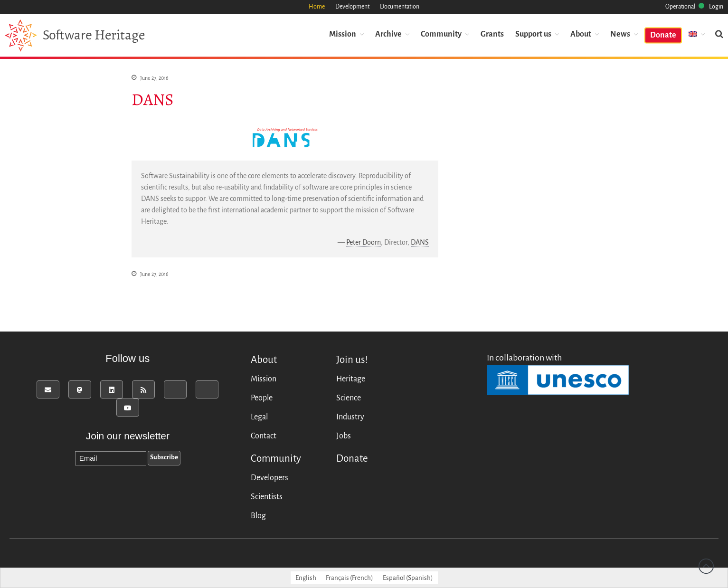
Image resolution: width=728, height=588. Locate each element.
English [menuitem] (306, 578)
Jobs (344, 436)
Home (317, 7)
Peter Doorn (364, 243)
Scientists (267, 497)
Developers (269, 478)
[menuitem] (697, 34)
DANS (420, 243)
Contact (264, 436)
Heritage (351, 379)
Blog (258, 516)
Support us (533, 34)
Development (352, 7)
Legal (259, 417)
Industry (350, 417)
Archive (388, 34)
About (581, 34)
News (620, 34)
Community (441, 34)
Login (716, 7)
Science (349, 398)
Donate (663, 35)
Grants (492, 34)
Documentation (400, 7)
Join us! (352, 360)
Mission (343, 34)
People (262, 398)
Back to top (706, 566)
